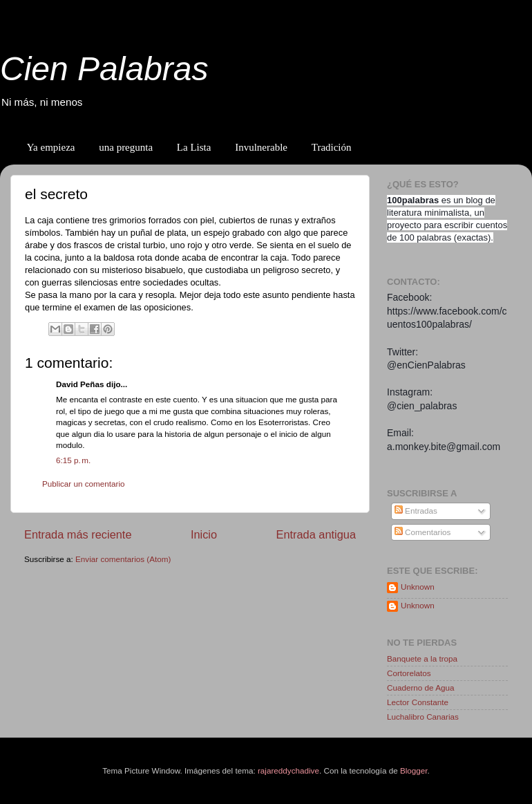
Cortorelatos (409, 673)
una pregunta (126, 147)
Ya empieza (51, 147)
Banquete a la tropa (422, 658)
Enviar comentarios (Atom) (123, 559)
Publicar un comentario (84, 484)
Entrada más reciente (78, 534)
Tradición (332, 147)
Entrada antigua (316, 534)
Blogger (414, 770)
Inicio (204, 534)
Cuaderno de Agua (420, 688)
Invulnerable (261, 147)
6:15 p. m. (73, 460)
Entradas (416, 511)
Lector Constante (418, 702)
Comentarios (423, 532)
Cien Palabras (104, 69)
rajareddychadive (288, 770)
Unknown (418, 587)
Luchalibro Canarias (423, 717)
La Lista (194, 147)
